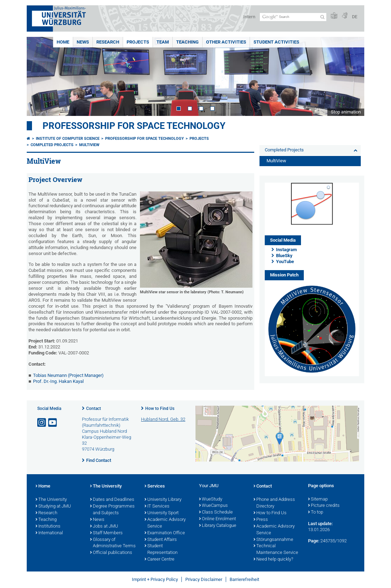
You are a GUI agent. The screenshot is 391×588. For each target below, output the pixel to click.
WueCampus (213, 506)
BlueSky (284, 256)
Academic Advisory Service (165, 523)
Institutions (48, 527)
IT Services (157, 507)
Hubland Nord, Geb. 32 (163, 419)
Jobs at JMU (104, 527)
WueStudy (211, 499)
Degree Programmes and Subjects (112, 510)
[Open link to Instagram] (42, 423)
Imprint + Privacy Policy (155, 579)
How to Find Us (160, 409)
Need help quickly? (273, 560)
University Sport (162, 513)
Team (163, 42)
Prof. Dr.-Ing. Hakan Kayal (58, 381)
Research (108, 42)
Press (261, 520)
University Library (163, 500)
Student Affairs (161, 540)
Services (155, 486)
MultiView (89, 145)
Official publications (111, 553)
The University (51, 500)
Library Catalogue (218, 526)
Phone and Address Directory (274, 503)
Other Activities (226, 42)
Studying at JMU (53, 507)
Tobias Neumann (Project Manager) (68, 375)
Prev (39, 76)
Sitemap (318, 499)
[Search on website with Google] (293, 17)
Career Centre (159, 560)
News (83, 42)
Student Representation (161, 550)
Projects (138, 42)
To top (316, 512)
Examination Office (165, 533)
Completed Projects (52, 145)
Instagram (286, 250)
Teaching (187, 42)
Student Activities (276, 42)
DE (355, 17)
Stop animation (346, 112)
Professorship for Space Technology (134, 126)
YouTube (285, 262)
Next (352, 76)
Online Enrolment (217, 519)
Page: (314, 541)
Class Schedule (216, 512)
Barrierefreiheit (244, 579)
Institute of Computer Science (68, 139)
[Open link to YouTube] (53, 423)
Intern (249, 17)
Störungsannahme (273, 540)
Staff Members (106, 533)
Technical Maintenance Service (276, 550)
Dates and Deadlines (112, 500)
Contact (94, 409)
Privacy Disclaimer (204, 579)
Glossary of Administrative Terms (113, 543)
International (49, 533)
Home (63, 42)
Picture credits (324, 506)
